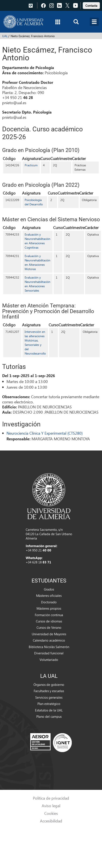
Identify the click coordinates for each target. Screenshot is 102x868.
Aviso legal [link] (51, 806)
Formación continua (49, 615)
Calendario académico (49, 640)
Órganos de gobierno (49, 685)
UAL (5, 36)
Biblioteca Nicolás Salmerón (49, 647)
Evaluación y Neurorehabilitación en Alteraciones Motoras (37, 262)
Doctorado (49, 602)
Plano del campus (49, 716)
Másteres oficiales (49, 596)
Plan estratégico (49, 704)
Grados (49, 589)
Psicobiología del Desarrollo (34, 202)
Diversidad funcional (49, 653)
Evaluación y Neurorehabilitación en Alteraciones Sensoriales (37, 284)
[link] (91, 5)
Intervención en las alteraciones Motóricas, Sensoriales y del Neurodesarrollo (35, 342)
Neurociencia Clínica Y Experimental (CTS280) (45, 433)
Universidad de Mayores (49, 634)
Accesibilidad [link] (51, 821)
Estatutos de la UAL (49, 710)
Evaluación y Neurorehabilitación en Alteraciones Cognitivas (37, 241)
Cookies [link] (51, 813)
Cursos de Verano (49, 627)
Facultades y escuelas (49, 691)
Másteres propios (49, 608)
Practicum (31, 165)
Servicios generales (49, 697)
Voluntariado (49, 660)
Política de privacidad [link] (51, 798)
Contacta (91, 6)
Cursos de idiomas (49, 621)
